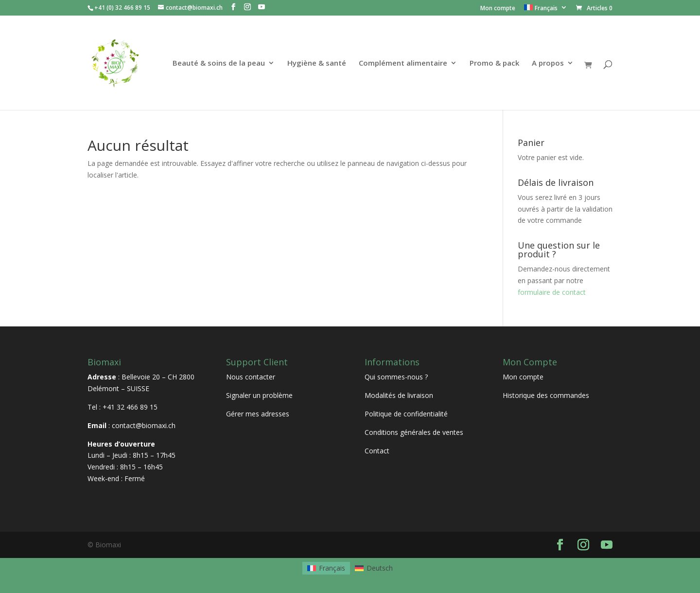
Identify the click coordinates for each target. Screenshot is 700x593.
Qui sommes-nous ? (396, 377)
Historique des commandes (546, 395)
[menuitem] (546, 10)
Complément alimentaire (403, 63)
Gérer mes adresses (258, 414)
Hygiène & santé (317, 63)
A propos (548, 63)
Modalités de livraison (399, 395)
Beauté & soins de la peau (219, 63)
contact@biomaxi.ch (144, 425)
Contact (377, 451)
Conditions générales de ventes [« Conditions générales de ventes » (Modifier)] (414, 432)
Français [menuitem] (332, 568)
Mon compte (498, 9)
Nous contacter (251, 377)
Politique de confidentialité (406, 414)
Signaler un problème (259, 395)
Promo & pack (494, 63)
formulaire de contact (552, 292)
